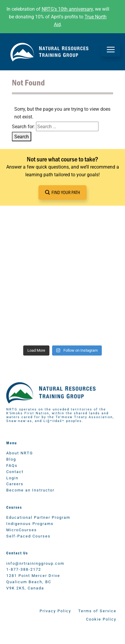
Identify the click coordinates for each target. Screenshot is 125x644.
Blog (11, 459)
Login (12, 478)
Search (22, 136)
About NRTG (20, 453)
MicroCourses (22, 530)
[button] (62, 192)
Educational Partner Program (38, 517)
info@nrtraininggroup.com (35, 563)
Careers (15, 484)
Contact (15, 471)
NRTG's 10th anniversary (67, 9)
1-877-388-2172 (24, 569)
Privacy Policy (55, 611)
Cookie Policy (101, 619)
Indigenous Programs (30, 523)
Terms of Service (97, 611)
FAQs (12, 465)
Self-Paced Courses (28, 536)
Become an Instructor (30, 490)
